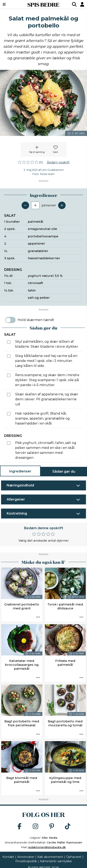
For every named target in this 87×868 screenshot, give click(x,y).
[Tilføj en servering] (62, 205)
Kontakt (8, 857)
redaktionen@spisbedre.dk (47, 847)
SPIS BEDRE (43, 4)
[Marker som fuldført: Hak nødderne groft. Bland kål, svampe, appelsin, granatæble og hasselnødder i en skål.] (9, 414)
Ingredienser (20, 471)
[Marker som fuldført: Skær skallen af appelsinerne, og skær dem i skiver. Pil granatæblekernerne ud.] (9, 395)
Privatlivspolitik (26, 861)
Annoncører (26, 857)
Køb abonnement (50, 857)
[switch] (10, 320)
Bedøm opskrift (58, 162)
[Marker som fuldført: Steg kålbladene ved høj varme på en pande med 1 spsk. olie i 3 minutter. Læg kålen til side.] (9, 356)
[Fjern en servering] (25, 205)
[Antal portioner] (35, 205)
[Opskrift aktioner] (38, 617)
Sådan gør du (64, 471)
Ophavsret (74, 857)
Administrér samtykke (56, 861)
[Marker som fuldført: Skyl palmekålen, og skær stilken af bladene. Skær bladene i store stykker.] (9, 342)
